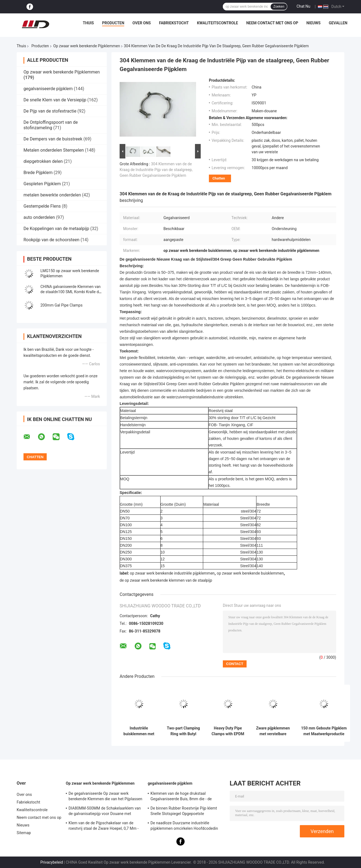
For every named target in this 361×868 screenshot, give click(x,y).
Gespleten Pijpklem (42, 184)
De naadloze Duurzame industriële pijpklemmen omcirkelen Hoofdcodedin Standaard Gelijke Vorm (184, 826)
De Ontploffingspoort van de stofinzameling (51, 125)
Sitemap (24, 833)
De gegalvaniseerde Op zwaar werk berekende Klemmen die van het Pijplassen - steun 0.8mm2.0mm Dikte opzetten (105, 797)
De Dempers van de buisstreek (53, 139)
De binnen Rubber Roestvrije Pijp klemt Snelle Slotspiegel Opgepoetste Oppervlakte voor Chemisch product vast (185, 812)
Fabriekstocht (174, 23)
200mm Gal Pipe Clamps (61, 305)
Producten (113, 23)
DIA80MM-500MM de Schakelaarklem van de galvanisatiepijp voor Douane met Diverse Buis (105, 812)
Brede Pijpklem (38, 173)
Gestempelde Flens (42, 206)
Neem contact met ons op (272, 23)
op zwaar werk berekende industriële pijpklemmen (172, 573)
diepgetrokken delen (43, 161)
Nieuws (313, 23)
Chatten (219, 178)
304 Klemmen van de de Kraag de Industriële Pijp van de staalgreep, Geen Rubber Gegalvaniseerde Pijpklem (156, 170)
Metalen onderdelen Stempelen (54, 150)
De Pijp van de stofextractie (50, 111)
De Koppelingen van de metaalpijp (56, 229)
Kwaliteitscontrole (218, 23)
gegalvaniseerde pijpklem (48, 89)
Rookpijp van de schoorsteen (51, 240)
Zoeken (279, 7)
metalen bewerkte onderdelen (52, 195)
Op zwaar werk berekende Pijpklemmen (87, 46)
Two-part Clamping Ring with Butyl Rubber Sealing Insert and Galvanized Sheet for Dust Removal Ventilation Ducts (183, 731)
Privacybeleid (52, 862)
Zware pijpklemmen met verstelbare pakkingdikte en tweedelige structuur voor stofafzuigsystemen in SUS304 (273, 731)
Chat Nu (303, 6)
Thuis (88, 23)
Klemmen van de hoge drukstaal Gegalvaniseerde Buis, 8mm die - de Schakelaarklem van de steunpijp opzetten (187, 797)
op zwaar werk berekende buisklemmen (250, 573)
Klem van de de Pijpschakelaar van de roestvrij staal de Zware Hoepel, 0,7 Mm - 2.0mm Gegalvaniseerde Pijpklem (103, 826)
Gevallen (338, 23)
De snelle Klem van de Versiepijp (55, 100)
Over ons (142, 23)
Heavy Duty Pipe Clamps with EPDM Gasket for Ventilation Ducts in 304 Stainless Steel (228, 731)
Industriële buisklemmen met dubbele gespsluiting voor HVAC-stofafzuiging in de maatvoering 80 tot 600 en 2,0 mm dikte (139, 731)
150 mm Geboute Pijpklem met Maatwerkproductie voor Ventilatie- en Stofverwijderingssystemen (324, 731)
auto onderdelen (39, 217)
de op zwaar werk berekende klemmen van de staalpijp (166, 580)
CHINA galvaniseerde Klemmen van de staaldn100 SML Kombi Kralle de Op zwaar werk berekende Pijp (71, 292)
